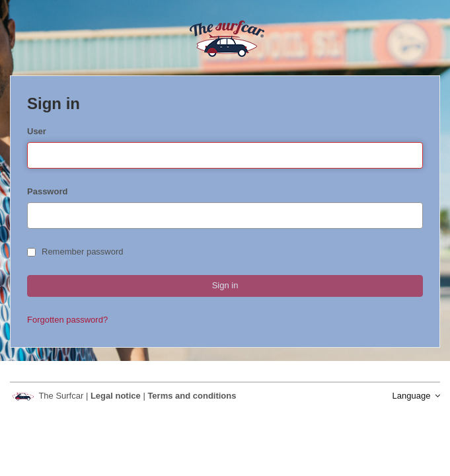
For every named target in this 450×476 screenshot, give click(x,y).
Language (416, 396)
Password (47, 191)
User (37, 131)
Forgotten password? (67, 320)
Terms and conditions (192, 396)
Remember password (75, 252)
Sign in (225, 285)
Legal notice (117, 396)
